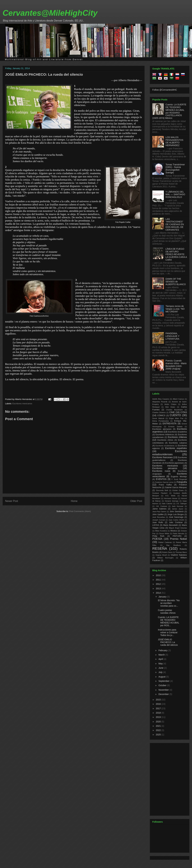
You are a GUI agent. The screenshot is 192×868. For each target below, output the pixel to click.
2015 (159, 700)
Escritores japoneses (174, 463)
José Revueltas (159, 517)
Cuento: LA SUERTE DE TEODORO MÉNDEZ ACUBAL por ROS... (169, 621)
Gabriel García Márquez (176, 487)
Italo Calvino (167, 504)
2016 (159, 704)
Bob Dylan (170, 407)
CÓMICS (161, 415)
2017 (159, 708)
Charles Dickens (159, 412)
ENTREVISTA (170, 423)
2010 (159, 575)
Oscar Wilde (164, 534)
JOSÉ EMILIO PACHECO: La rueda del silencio (44, 74)
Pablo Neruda (178, 534)
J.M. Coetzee (162, 506)
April (161, 659)
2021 (159, 726)
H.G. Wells (170, 496)
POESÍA (157, 539)
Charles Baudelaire (174, 410)
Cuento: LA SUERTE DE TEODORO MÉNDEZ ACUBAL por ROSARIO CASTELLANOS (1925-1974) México (169, 111)
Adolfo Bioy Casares (161, 399)
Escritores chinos (165, 440)
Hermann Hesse (171, 498)
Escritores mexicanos (22, 404)
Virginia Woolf (161, 555)
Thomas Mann (181, 552)
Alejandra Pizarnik (160, 402)
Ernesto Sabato (175, 427)
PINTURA (177, 536)
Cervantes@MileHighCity (50, 13)
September (164, 681)
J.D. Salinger (182, 504)
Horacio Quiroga (172, 501)
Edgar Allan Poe (176, 418)
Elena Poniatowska (160, 421)
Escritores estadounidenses (170, 453)
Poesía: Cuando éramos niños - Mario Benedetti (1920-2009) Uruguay (176, 365)
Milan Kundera (161, 531)
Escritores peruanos (165, 468)
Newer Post (12, 501)
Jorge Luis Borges (176, 514)
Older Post (136, 501)
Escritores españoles (176, 448)
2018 (159, 713)
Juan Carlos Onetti (176, 520)
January (163, 597)
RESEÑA (160, 548)
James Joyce (178, 509)
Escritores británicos (165, 435)
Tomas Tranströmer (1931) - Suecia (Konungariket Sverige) (175, 169)
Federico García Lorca (164, 482)
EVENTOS (161, 479)
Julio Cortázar (176, 522)
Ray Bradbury (174, 545)
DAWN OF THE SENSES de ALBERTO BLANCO (176, 282)
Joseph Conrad (159, 520)
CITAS (184, 412)
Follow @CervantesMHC (165, 90)
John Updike (158, 514)
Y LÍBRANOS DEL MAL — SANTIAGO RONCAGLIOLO (175, 195)
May (161, 664)
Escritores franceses (162, 457)
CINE (172, 412)
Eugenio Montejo (179, 477)
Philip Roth (158, 536)
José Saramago (176, 517)
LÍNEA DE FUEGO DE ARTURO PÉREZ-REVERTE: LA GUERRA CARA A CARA (176, 254)
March (162, 655)
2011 (159, 580)
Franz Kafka (165, 485)
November (164, 690)
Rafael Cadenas (165, 542)
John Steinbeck (177, 512)
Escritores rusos (161, 471)
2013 (159, 589)
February (163, 650)
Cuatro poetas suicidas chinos (167, 612)
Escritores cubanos (178, 443)
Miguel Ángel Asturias (178, 528)
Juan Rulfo (158, 522)
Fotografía (182, 482)
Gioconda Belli (162, 490)
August (162, 677)
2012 (159, 584)
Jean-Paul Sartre (159, 512)
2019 (159, 717)
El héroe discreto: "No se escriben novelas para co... (169, 603)
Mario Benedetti (171, 525)
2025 (159, 735)
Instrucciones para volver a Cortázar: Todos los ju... (168, 632)
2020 (159, 722)
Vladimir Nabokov (179, 555)
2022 (159, 730)
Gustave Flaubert (160, 493)
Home (74, 501)
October (163, 685)
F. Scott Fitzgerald (179, 479)
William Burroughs (165, 558)
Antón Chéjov (170, 404)
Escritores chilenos (177, 437)
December (164, 694)
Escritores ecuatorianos (165, 446)
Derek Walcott (158, 418)
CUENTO (175, 415)
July (161, 672)
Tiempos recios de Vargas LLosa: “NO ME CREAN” (175, 309)
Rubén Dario (167, 552)
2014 (159, 593)
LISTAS (156, 525)
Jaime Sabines (159, 509)
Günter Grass (178, 490)
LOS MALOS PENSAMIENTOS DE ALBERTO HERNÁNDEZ (174, 141)
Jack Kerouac (178, 506)
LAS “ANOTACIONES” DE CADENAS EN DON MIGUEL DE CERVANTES (175, 224)
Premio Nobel (178, 539)
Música (174, 531)
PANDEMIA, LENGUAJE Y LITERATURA (173, 336)
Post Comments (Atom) (80, 511)
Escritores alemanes (162, 429)
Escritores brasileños (178, 432)
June (161, 668)
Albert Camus (178, 399)
